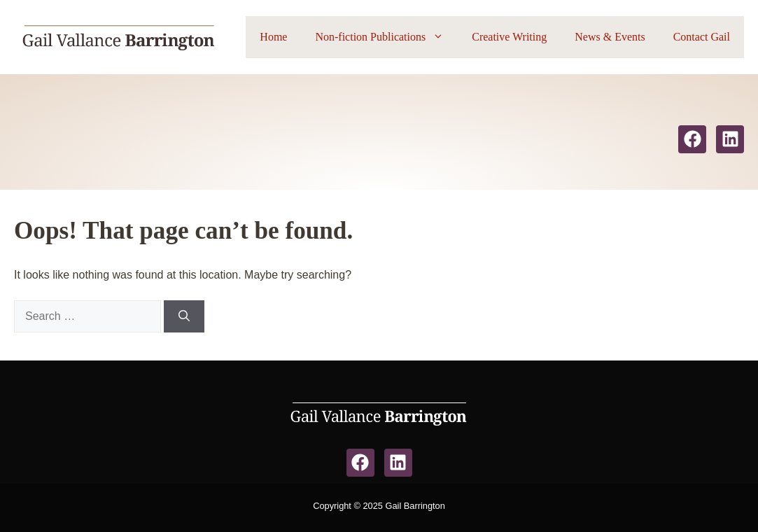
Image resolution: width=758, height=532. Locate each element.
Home (273, 37)
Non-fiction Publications (386, 37)
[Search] (184, 316)
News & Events (610, 37)
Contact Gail (702, 37)
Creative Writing (509, 37)
